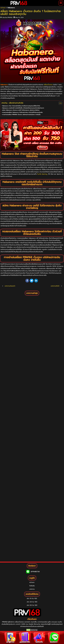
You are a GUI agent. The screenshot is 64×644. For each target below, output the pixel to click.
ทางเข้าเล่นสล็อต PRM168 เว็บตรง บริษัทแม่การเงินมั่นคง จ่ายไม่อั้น (21, 115)
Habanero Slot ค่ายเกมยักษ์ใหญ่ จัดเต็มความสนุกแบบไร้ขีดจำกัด (21, 106)
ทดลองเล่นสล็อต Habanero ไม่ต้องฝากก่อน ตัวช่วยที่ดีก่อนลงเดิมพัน (22, 112)
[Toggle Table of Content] (59, 103)
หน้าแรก (3, 8)
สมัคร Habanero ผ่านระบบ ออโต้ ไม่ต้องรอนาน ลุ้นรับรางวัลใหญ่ (21, 110)
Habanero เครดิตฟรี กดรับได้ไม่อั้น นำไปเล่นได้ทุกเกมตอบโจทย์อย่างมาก (23, 108)
